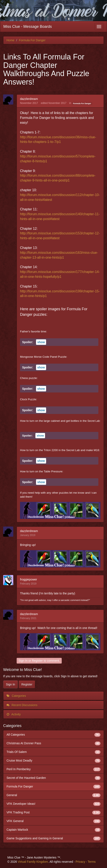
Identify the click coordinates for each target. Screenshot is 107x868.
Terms (92, 862)
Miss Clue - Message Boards (28, 27)
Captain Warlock (53, 830)
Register (37, 661)
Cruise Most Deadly (53, 761)
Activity (14, 714)
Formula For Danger (82, 103)
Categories (16, 696)
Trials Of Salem (53, 752)
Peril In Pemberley (53, 769)
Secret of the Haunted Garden (53, 778)
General (53, 795)
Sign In (23, 661)
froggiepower (29, 579)
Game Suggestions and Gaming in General (53, 838)
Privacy (80, 862)
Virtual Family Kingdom (33, 862)
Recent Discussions (22, 705)
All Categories (53, 735)
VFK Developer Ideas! (53, 804)
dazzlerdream (29, 99)
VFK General (53, 821)
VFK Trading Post (53, 812)
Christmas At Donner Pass (53, 743)
